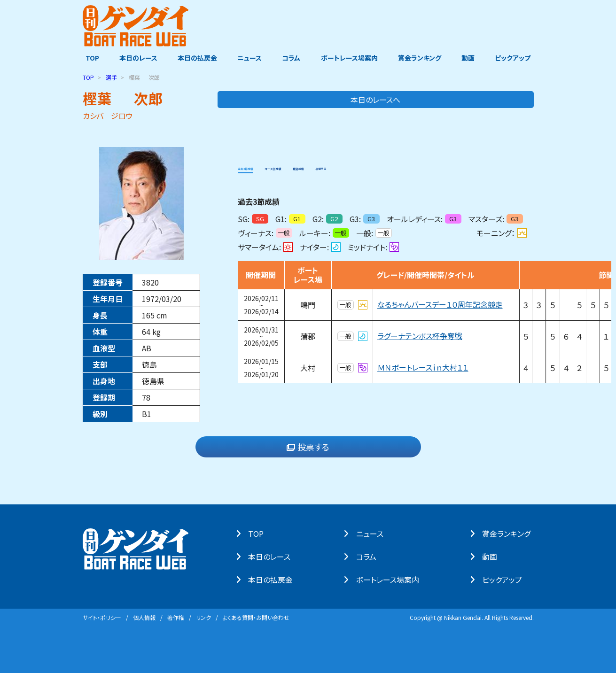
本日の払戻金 (196, 58)
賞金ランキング (421, 58)
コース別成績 (313, 166)
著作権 (176, 617)
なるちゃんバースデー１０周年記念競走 (440, 304)
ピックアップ (516, 58)
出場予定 (403, 166)
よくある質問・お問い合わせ (256, 617)
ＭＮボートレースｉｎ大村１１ (423, 367)
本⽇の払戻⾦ (274, 579)
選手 (111, 77)
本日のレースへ (496, 99)
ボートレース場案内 (350, 58)
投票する (308, 447)
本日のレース (136, 58)
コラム (292, 58)
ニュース (249, 58)
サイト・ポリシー (102, 617)
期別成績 (361, 166)
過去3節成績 (259, 166)
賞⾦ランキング (509, 533)
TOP (90, 58)
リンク (203, 617)
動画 (470, 58)
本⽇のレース (273, 556)
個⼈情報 (144, 617)
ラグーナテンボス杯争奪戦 (420, 336)
